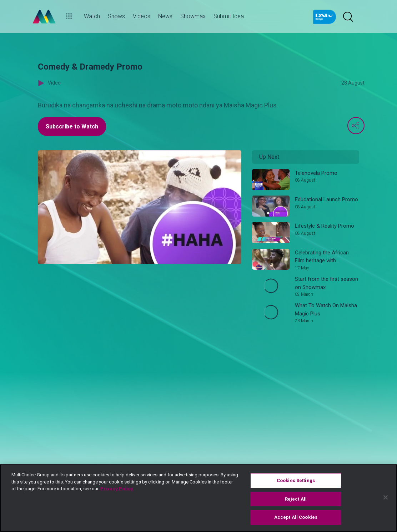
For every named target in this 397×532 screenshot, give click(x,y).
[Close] (386, 497)
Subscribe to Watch (72, 126)
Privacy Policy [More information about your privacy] (117, 489)
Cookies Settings (296, 480)
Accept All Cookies (296, 517)
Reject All (296, 499)
